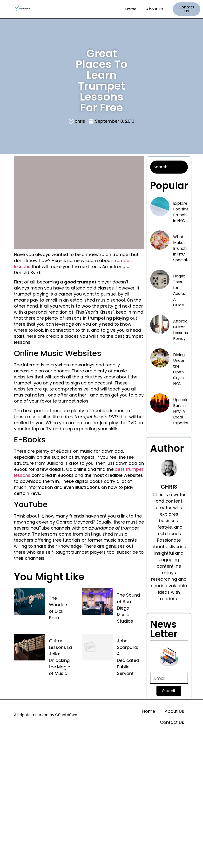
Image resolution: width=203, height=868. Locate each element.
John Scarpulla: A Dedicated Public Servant (128, 657)
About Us (155, 9)
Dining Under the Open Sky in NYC (179, 369)
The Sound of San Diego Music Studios (128, 608)
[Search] (169, 167)
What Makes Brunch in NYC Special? (181, 248)
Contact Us (172, 722)
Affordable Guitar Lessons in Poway (183, 330)
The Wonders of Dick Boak (59, 608)
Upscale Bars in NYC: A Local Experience (184, 411)
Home (131, 9)
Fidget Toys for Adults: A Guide (179, 291)
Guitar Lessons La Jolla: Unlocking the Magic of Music (60, 657)
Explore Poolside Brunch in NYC (181, 212)
